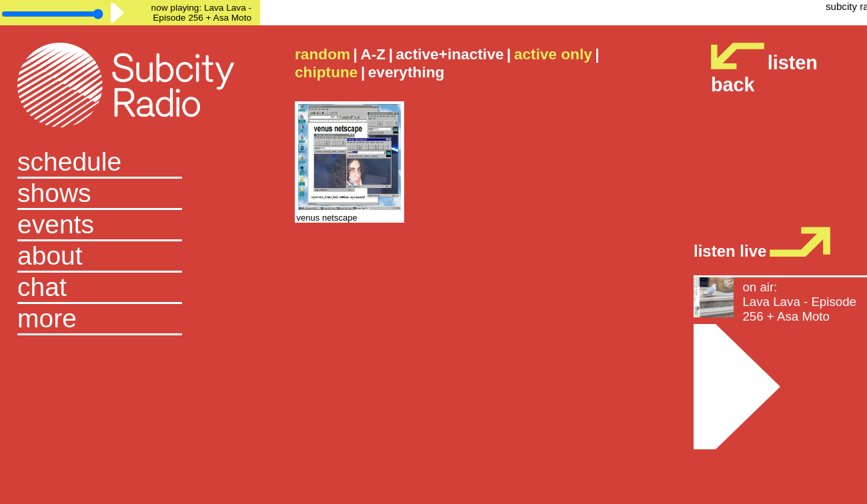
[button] (130, 320)
